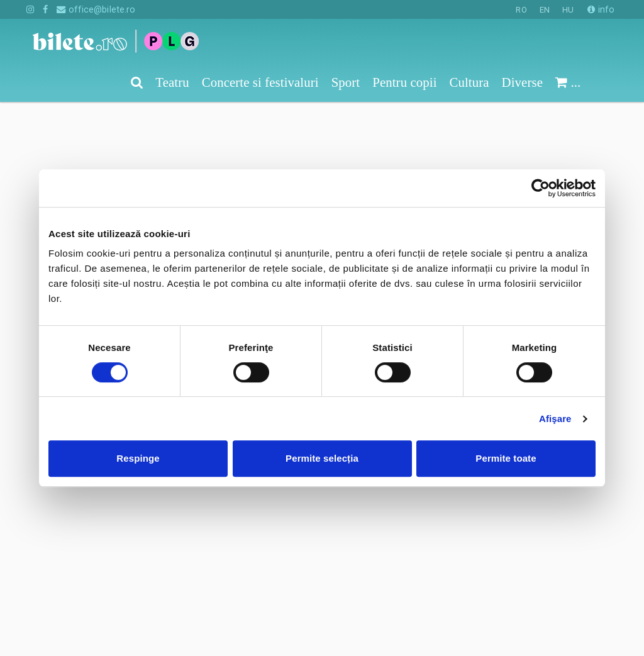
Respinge (138, 458)
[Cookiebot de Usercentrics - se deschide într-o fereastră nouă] (541, 188)
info (601, 9)
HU (568, 10)
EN (545, 10)
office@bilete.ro (96, 9)
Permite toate (506, 458)
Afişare (555, 419)
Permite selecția (322, 458)
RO (521, 10)
